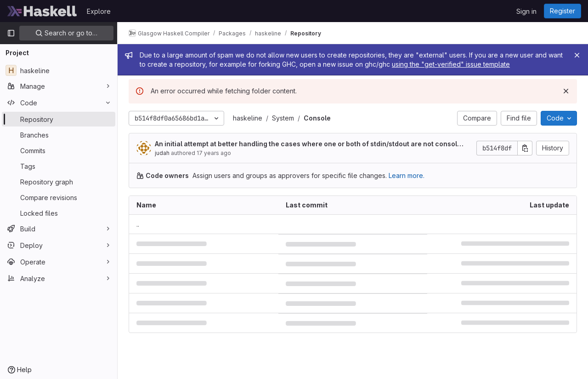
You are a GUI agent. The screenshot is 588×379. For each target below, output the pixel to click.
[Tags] (59, 166)
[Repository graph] (59, 182)
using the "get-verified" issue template (451, 64)
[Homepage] (42, 11)
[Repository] (59, 119)
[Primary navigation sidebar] (11, 33)
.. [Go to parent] (138, 224)
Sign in (526, 11)
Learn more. (407, 175)
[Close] (577, 55)
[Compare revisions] (59, 197)
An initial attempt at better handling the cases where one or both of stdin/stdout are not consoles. (308, 144)
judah (162, 153)
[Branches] (59, 135)
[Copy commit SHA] (525, 148)
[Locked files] (59, 213)
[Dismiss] (566, 91)
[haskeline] (59, 70)
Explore (99, 11)
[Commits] (59, 150)
